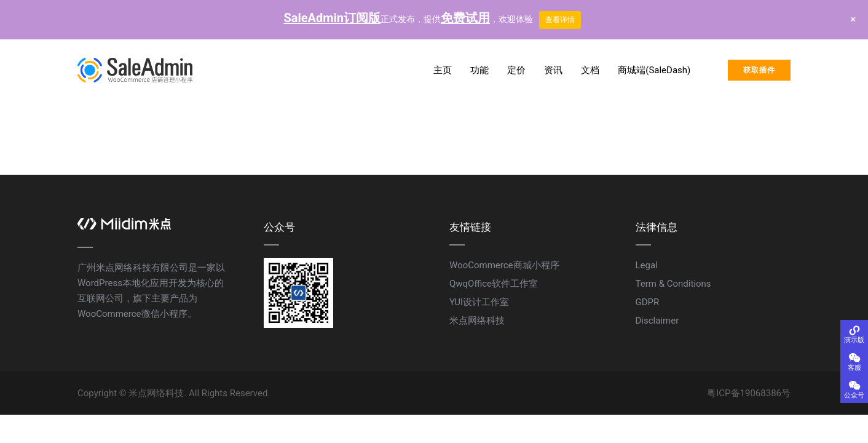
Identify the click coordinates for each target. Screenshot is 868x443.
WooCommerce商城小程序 (504, 265)
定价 (516, 70)
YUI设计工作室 (479, 302)
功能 (479, 70)
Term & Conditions (673, 284)
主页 (443, 70)
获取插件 (759, 70)
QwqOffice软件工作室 (494, 284)
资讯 (553, 70)
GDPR (648, 302)
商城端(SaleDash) (654, 70)
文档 (590, 70)
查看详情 (560, 20)
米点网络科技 (477, 321)
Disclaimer (657, 321)
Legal (647, 265)
